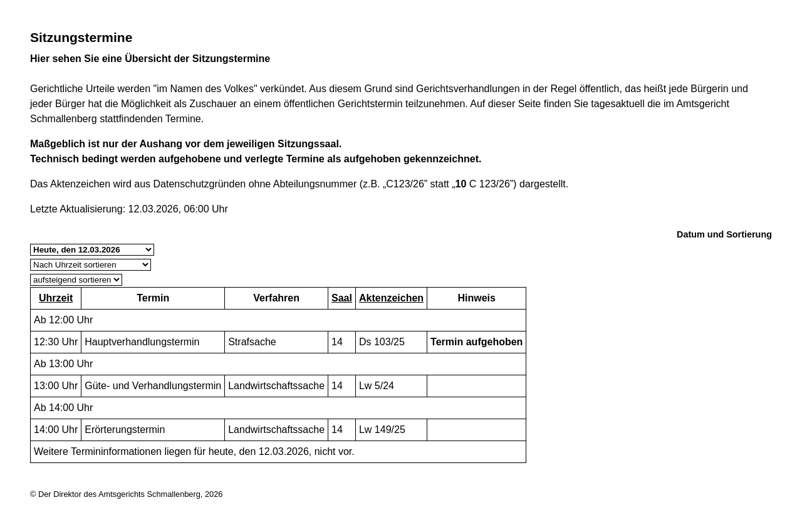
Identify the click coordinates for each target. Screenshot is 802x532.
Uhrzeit (56, 298)
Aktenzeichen (391, 298)
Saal (342, 298)
